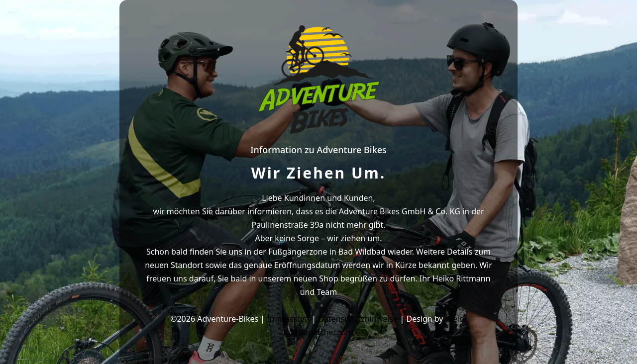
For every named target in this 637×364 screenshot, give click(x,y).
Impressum (288, 319)
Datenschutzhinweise (358, 319)
